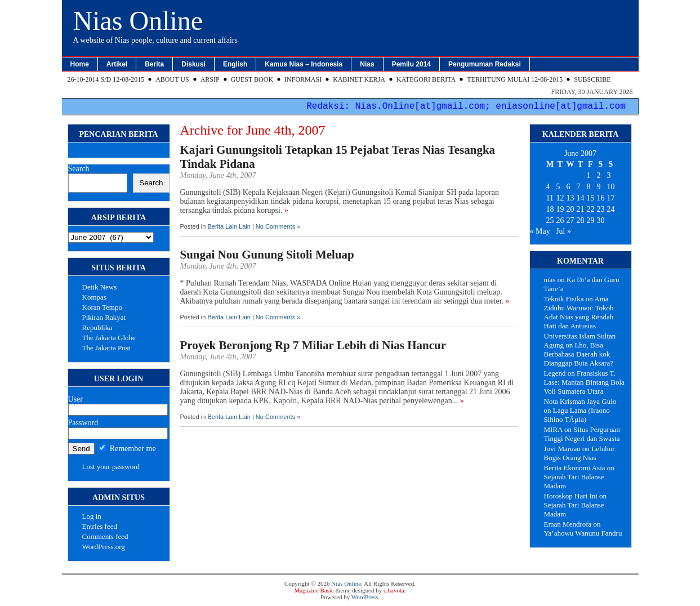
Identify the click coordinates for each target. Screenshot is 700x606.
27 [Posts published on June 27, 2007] (570, 220)
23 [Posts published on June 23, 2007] (601, 209)
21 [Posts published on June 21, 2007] (581, 209)
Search (79, 169)
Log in (92, 516)
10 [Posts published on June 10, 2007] (611, 187)
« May (540, 231)
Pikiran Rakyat (104, 317)
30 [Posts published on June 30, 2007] (601, 220)
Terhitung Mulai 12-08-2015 (515, 79)
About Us (172, 79)
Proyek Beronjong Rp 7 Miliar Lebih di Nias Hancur (313, 345)
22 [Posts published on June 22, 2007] (591, 209)
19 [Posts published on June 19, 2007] (560, 209)
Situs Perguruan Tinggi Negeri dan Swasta (582, 434)
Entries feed (100, 526)
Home (80, 64)
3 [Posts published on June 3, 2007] (609, 175)
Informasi (303, 79)
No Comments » (278, 226)
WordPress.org (104, 547)
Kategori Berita (426, 79)
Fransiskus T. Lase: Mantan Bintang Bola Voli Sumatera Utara (584, 382)
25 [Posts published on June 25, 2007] (550, 220)
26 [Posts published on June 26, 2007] (560, 220)
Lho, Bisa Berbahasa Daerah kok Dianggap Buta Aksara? (579, 354)
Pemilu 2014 (411, 64)
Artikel (117, 64)
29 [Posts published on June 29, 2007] (591, 220)
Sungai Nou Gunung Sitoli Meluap (267, 255)
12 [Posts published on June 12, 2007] (560, 198)
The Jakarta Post (106, 348)
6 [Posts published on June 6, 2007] (569, 187)
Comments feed (105, 536)
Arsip (210, 79)
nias (550, 280)
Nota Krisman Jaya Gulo (580, 401)
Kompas (94, 297)
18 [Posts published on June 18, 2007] (550, 209)
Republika (97, 327)
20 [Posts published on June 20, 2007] (570, 209)
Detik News (100, 287)
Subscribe (592, 79)
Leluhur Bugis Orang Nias (579, 453)
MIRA (553, 429)
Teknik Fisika (564, 299)
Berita (154, 64)
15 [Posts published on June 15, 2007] (591, 198)
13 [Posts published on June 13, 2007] (570, 198)
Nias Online (138, 21)
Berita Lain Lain (229, 226)
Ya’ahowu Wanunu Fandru (583, 533)
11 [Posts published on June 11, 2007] (550, 198)
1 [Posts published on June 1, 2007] (589, 175)
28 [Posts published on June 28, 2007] (581, 220)
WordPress (365, 597)
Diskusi (193, 64)
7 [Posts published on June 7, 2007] (579, 187)
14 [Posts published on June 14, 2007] (581, 198)
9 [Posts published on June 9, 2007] (599, 187)
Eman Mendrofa (568, 524)
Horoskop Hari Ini (571, 496)
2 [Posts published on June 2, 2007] (599, 175)
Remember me (127, 449)
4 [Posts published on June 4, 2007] (548, 187)
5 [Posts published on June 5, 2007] (558, 187)
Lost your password (111, 467)
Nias (367, 64)
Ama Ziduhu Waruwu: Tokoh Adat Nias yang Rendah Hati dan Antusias (579, 312)
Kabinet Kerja (359, 79)
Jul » (563, 231)
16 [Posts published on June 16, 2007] (601, 198)
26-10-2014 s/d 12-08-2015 (106, 79)
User (75, 399)
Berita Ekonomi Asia (575, 468)
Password (83, 423)
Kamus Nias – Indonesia (304, 64)
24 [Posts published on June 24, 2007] (611, 209)
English (235, 64)
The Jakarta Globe (109, 338)
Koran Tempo (102, 307)
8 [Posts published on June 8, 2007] (589, 187)
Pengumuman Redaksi (485, 64)
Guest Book (252, 79)
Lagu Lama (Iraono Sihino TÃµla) (577, 415)
